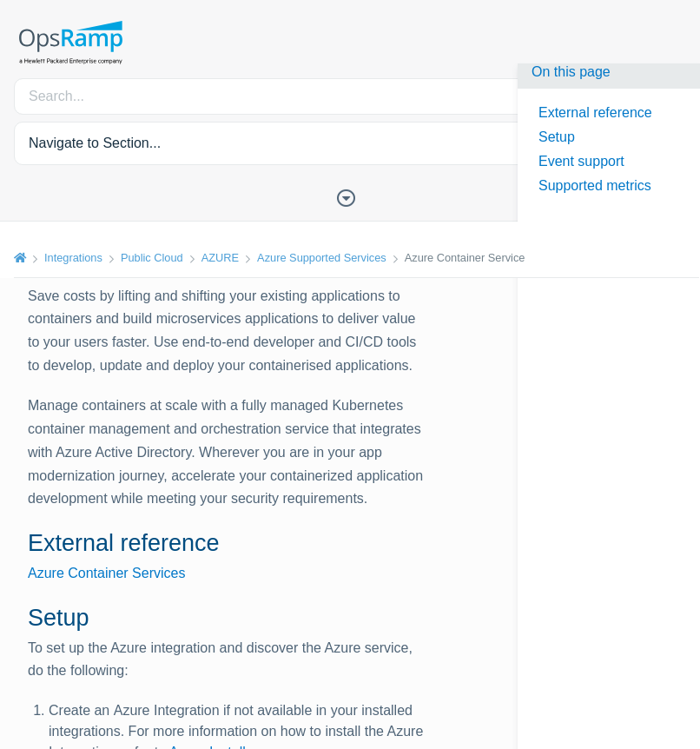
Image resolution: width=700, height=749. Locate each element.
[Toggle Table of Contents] (350, 196)
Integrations (73, 258)
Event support (581, 161)
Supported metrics (595, 186)
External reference (595, 113)
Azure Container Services (106, 573)
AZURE (220, 258)
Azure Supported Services (322, 258)
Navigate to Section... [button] (95, 143)
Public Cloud (152, 258)
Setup (557, 137)
